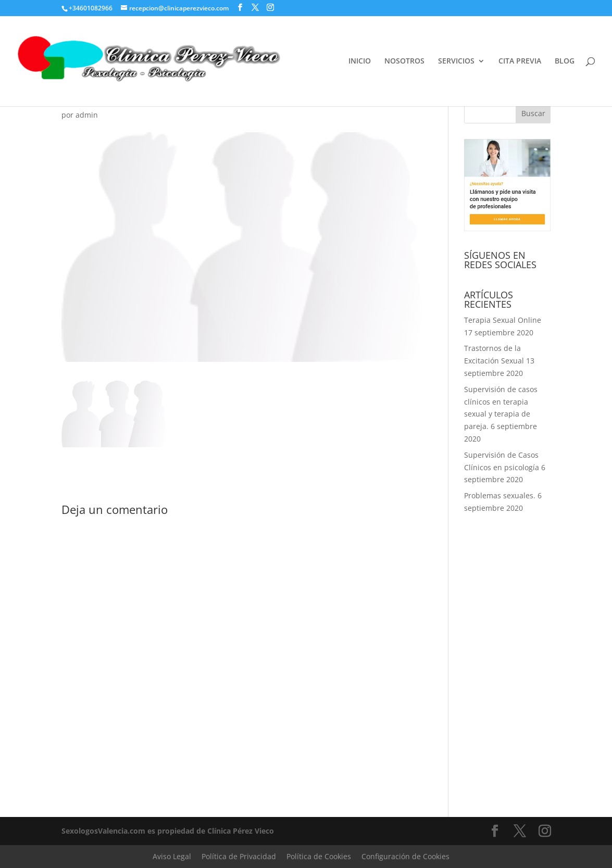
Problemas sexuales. (500, 495)
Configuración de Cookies (405, 856)
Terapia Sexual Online (503, 320)
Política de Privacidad (239, 856)
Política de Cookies (319, 856)
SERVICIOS (456, 61)
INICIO (360, 61)
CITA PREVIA (520, 61)
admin (87, 115)
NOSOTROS (404, 61)
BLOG (565, 61)
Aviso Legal (172, 856)
